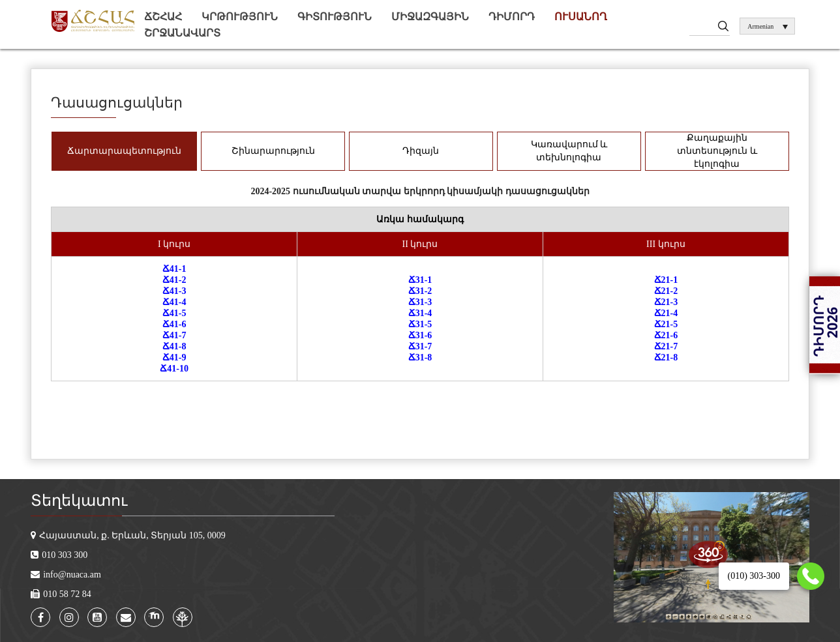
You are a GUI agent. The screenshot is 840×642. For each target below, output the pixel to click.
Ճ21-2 (666, 291)
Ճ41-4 (174, 302)
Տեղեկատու (79, 501)
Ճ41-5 (174, 313)
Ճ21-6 (666, 335)
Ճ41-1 (174, 269)
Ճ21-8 (666, 357)
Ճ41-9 (174, 357)
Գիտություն (335, 17)
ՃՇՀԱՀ (163, 17)
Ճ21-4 (666, 313)
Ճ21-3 (666, 302)
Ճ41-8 (174, 346)
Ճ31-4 (420, 313)
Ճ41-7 (174, 335)
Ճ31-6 (420, 335)
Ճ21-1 (666, 280)
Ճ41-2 (174, 280)
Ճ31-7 (420, 346)
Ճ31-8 (420, 357)
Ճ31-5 (420, 324)
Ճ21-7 (666, 346)
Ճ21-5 (666, 324)
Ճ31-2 (420, 291)
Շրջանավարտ (182, 33)
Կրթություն (240, 17)
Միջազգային (430, 17)
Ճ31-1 (420, 280)
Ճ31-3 (420, 302)
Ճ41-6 (174, 324)
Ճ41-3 (174, 291)
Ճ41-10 (174, 369)
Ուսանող (581, 17)
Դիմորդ (512, 17)
